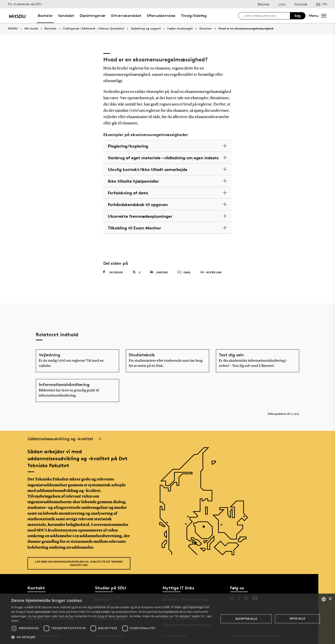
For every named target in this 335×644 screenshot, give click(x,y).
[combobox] (324, 599)
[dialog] (167, 619)
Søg (298, 16)
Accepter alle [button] (246, 619)
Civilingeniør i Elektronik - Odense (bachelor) (94, 29)
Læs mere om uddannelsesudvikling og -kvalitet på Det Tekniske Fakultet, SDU (79, 563)
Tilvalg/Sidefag (194, 16)
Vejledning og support (146, 29)
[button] (112, 637)
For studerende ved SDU (25, 4)
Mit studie (31, 29)
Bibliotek (264, 4)
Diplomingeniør (93, 16)
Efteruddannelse (161, 16)
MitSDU (13, 28)
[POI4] (205, 528)
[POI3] (197, 544)
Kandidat (66, 16)
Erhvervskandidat (126, 16)
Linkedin (159, 272)
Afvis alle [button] (298, 618)
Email (184, 272)
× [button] (330, 599)
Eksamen (206, 29)
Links (282, 4)
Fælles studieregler (180, 29)
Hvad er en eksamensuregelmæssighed (246, 29)
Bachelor (45, 16)
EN (325, 4)
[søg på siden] (266, 16)
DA (318, 4)
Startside (301, 4)
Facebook (113, 272)
